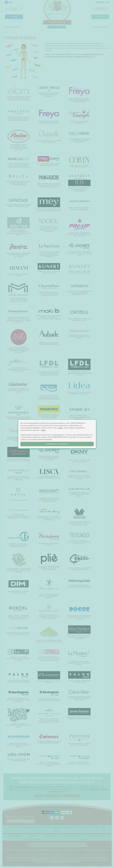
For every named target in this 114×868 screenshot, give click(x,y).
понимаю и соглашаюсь (57, 444)
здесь (61, 428)
